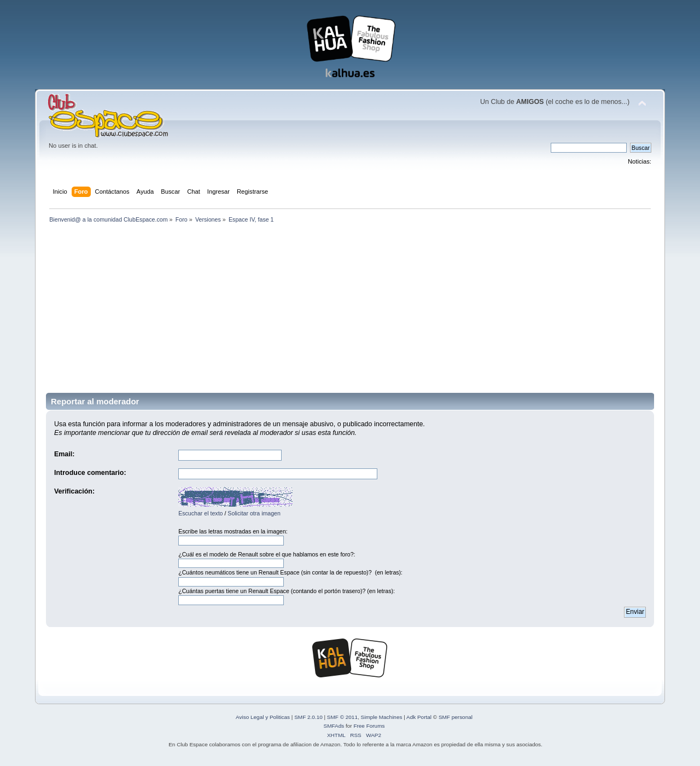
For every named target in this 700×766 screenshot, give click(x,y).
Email (63, 454)
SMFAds (334, 726)
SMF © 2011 (342, 717)
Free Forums (369, 726)
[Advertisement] (350, 304)
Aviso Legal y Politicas (263, 717)
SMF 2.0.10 (308, 717)
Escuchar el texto (200, 513)
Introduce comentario (89, 473)
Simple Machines (382, 717)
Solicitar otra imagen (254, 513)
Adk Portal (419, 717)
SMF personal (456, 717)
